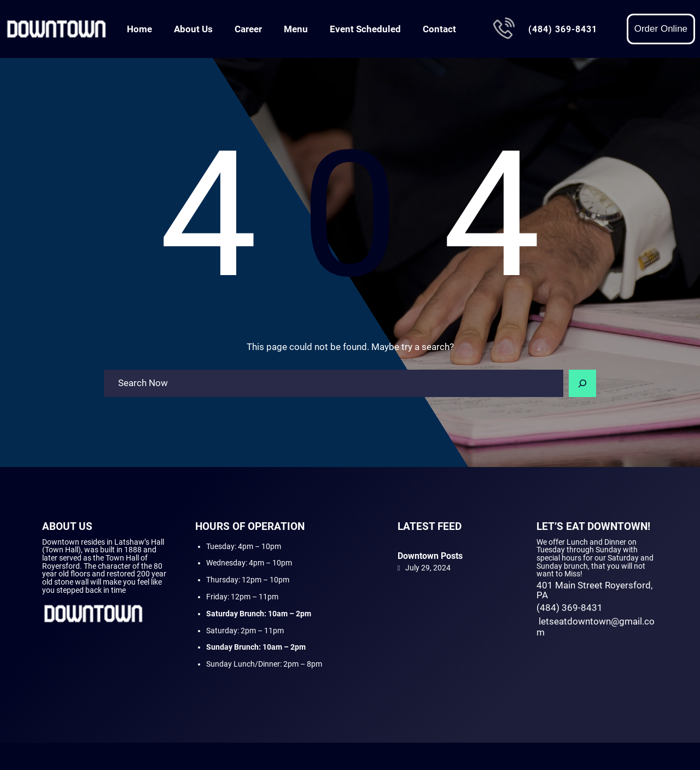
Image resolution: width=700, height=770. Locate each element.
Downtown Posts (430, 556)
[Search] (582, 383)
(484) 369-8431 (563, 29)
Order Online (661, 29)
